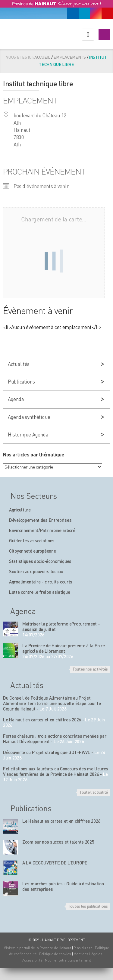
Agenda (16, 399)
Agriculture (20, 510)
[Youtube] (107, 13)
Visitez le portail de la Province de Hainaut (38, 948)
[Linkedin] (84, 13)
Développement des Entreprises (40, 520)
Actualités (19, 364)
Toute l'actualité (94, 792)
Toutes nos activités (90, 669)
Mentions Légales (88, 954)
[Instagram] (96, 13)
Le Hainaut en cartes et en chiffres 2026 (42, 720)
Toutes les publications (88, 906)
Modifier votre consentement (68, 960)
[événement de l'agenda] (10, 629)
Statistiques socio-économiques (40, 561)
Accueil (42, 57)
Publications (21, 381)
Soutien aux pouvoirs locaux (36, 571)
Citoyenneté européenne (32, 551)
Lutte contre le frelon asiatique (39, 592)
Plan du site (83, 948)
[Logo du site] (32, 33)
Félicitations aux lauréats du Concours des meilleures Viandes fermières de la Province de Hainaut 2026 (56, 771)
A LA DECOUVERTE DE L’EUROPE (55, 863)
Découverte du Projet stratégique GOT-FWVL (47, 752)
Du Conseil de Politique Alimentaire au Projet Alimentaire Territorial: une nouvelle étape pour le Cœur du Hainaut (52, 703)
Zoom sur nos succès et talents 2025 (58, 842)
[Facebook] (73, 13)
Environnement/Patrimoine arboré (42, 530)
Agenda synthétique (29, 417)
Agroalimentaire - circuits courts (41, 582)
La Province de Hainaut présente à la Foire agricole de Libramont (63, 648)
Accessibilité (32, 960)
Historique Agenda (28, 434)
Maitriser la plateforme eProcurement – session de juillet (61, 626)
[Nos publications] (10, 826)
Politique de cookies (55, 954)
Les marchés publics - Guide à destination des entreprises (63, 886)
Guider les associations (32, 541)
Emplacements (70, 57)
